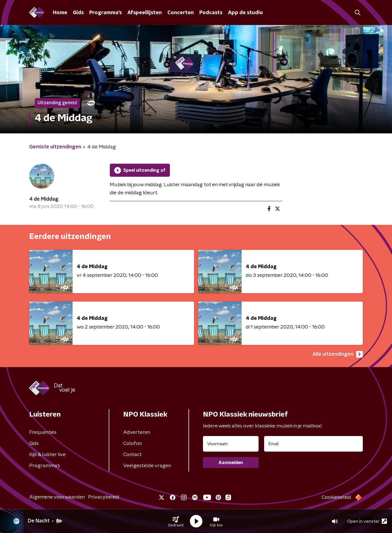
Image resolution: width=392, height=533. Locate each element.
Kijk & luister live (47, 455)
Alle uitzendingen (338, 354)
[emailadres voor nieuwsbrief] (313, 444)
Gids (78, 13)
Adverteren (137, 432)
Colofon (132, 444)
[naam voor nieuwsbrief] (231, 444)
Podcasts (211, 13)
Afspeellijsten (145, 13)
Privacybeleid (104, 497)
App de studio (245, 13)
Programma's (106, 13)
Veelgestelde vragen (147, 466)
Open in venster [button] (367, 521)
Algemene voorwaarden (57, 497)
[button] (176, 521)
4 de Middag (44, 199)
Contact (132, 455)
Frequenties (43, 432)
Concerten (181, 13)
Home (60, 13)
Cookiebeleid (336, 497)
